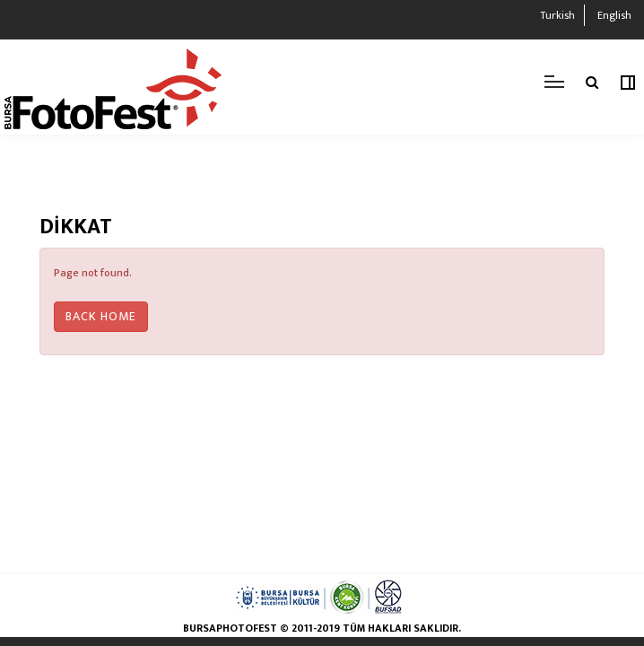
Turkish (557, 15)
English (614, 15)
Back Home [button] (101, 316)
